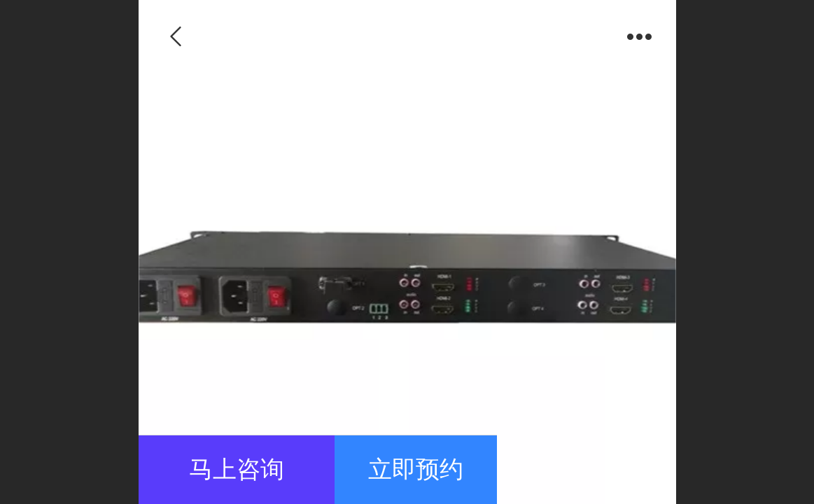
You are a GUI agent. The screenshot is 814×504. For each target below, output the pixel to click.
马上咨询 (237, 469)
